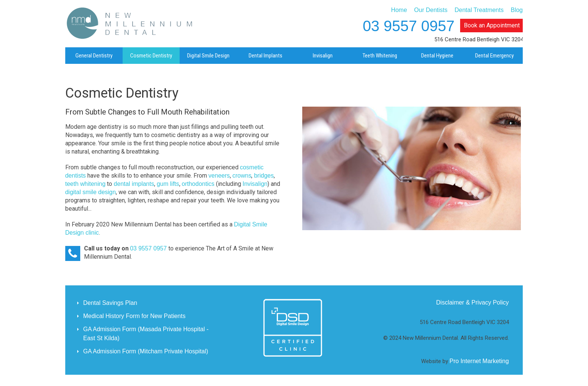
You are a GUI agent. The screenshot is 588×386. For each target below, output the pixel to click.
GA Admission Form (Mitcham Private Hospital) (146, 351)
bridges (264, 176)
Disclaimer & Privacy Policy (472, 302)
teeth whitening (85, 184)
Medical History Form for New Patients (134, 316)
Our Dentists (431, 10)
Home (399, 10)
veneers (219, 176)
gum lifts (168, 184)
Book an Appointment (492, 25)
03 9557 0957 (409, 26)
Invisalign (255, 184)
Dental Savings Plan (110, 303)
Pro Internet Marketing (479, 361)
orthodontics (198, 184)
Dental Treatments (479, 10)
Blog (517, 10)
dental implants (134, 184)
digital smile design (91, 192)
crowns (242, 176)
